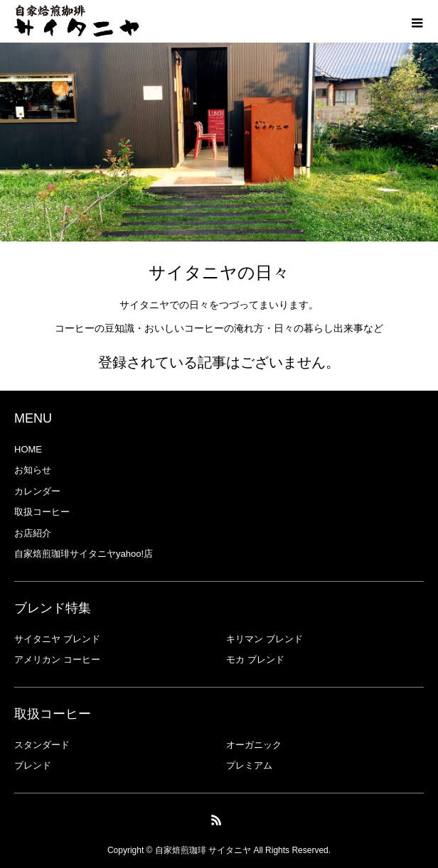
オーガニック (254, 745)
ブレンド (33, 765)
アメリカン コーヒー (57, 660)
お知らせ (33, 470)
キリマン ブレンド (265, 639)
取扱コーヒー (42, 512)
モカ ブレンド (255, 660)
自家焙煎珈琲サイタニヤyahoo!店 (84, 554)
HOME (28, 449)
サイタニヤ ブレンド (57, 639)
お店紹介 (33, 533)
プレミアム (249, 765)
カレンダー (37, 491)
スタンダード (42, 745)
